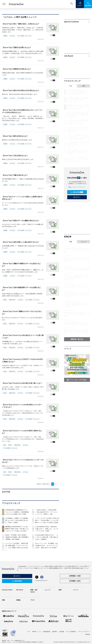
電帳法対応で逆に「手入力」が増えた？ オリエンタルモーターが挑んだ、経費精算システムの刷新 (77, 314)
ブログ (32, 600)
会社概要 (62, 632)
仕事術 (5, 36)
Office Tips (12, 300)
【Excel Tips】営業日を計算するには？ (17, 47)
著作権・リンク (37, 632)
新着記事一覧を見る (77, 339)
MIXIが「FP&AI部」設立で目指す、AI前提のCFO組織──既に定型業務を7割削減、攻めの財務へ (17, 537)
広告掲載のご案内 (75, 581)
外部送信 (88, 634)
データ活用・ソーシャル (24, 36)
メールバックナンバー (77, 187)
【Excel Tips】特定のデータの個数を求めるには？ (21, 221)
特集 (3, 600)
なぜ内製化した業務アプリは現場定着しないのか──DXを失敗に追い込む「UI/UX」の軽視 (17, 520)
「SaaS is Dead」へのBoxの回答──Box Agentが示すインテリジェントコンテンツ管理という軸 (47, 512)
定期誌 (18, 600)
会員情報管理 (47, 632)
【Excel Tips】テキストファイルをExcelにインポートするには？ (23, 461)
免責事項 (55, 632)
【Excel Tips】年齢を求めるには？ (15, 175)
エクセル (12, 36)
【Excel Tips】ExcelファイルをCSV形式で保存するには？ (22, 432)
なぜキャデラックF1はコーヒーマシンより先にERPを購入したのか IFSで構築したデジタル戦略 (77, 260)
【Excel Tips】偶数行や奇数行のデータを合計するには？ (21, 265)
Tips (5, 445)
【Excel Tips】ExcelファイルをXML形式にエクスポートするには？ (22, 406)
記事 (71, 242)
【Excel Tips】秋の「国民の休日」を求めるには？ (21, 24)
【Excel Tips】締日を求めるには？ (15, 136)
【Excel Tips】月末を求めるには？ (15, 156)
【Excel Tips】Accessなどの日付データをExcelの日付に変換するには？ (22, 360)
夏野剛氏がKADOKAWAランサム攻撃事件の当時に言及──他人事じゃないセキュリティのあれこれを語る (17, 529)
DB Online (20, 590)
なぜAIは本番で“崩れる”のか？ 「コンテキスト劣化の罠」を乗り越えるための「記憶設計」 (47, 537)
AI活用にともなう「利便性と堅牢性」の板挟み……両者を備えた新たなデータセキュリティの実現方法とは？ (77, 277)
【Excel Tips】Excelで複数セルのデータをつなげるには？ (22, 313)
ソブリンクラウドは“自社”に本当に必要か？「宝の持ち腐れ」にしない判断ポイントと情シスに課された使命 (47, 520)
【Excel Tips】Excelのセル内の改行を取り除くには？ (22, 383)
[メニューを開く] (4, 4)
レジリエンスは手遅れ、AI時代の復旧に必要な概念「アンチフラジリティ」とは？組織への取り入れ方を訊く (78, 122)
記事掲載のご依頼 (75, 576)
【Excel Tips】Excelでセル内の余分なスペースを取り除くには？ (23, 337)
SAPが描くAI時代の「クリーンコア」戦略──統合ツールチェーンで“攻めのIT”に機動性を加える (77, 332)
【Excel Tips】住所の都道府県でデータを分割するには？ (21, 289)
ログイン (77, 197)
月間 (83, 86)
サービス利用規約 (71, 632)
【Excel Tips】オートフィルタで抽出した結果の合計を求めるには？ (22, 198)
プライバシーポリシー (84, 632)
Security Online (7, 590)
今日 (71, 86)
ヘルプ (28, 632)
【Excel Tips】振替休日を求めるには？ (17, 69)
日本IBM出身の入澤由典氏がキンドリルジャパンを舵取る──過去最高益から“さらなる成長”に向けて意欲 (17, 512)
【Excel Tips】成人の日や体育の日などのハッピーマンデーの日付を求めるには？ (22, 111)
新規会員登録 (77, 192)
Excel (5, 300)
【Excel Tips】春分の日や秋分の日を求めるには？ (21, 90)
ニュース (83, 242)
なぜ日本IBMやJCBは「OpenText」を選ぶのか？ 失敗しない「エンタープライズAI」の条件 (47, 529)
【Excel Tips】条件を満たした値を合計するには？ (21, 242)
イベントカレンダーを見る (77, 380)
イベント (76, 590)
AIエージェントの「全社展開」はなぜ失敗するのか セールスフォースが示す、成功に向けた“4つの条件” (47, 545)
